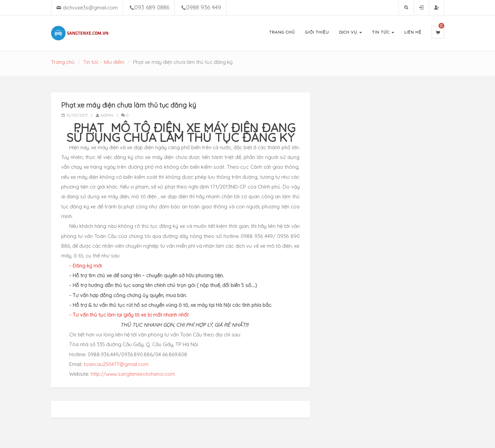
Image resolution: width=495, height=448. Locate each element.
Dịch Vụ (350, 32)
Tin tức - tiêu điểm (104, 62)
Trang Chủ (282, 32)
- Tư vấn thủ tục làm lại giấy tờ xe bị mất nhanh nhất (129, 315)
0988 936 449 (204, 7)
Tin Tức (383, 32)
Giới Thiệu (317, 32)
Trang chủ (63, 62)
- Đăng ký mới (86, 266)
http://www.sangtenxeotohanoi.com (133, 374)
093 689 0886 (152, 7)
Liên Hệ (413, 32)
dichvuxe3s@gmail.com (90, 8)
